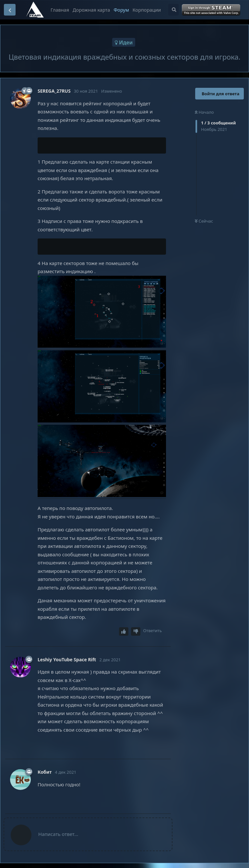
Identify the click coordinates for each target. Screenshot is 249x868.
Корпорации (147, 10)
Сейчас (204, 221)
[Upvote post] (124, 632)
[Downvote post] (136, 632)
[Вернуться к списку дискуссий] (10, 10)
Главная (60, 10)
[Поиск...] (173, 10)
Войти (212, 10)
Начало (204, 112)
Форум (121, 10)
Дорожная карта (91, 10)
